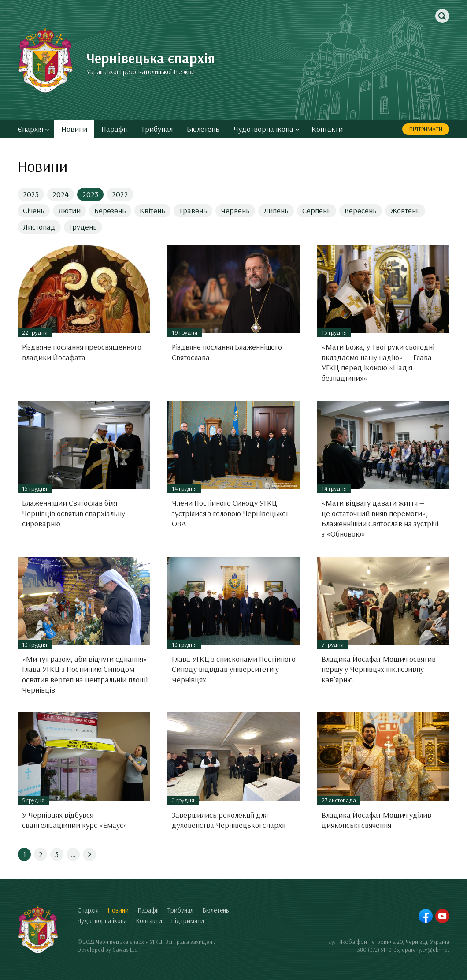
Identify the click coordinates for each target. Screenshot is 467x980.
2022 (120, 194)
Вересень (361, 211)
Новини (74, 129)
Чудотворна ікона (266, 129)
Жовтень (405, 211)
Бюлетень (203, 129)
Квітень (152, 211)
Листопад (39, 227)
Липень (276, 211)
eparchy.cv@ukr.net (426, 950)
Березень (110, 211)
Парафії (114, 129)
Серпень (317, 211)
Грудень (83, 227)
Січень (34, 211)
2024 (61, 194)
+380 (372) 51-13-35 (377, 950)
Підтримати (426, 129)
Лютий (69, 211)
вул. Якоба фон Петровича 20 (366, 942)
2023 (90, 194)
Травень (193, 211)
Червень (235, 211)
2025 (31, 194)
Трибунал (157, 129)
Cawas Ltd (125, 950)
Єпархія (33, 129)
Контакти (327, 129)
